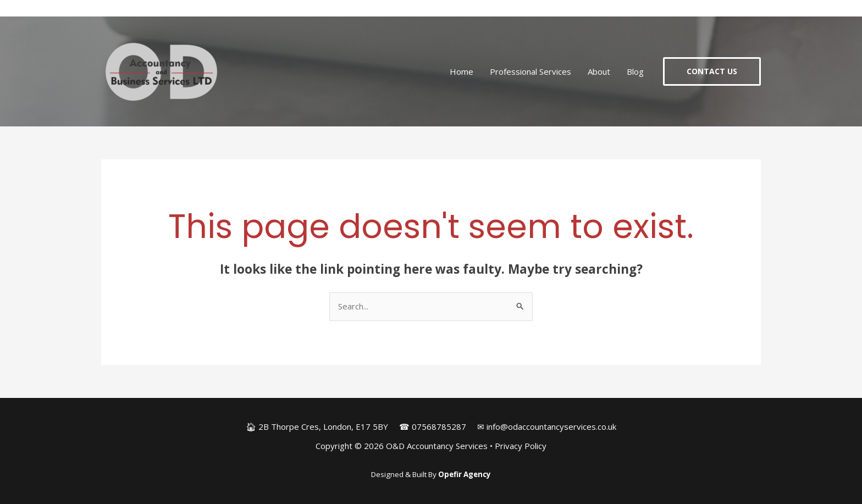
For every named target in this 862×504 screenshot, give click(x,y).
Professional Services (531, 71)
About (599, 71)
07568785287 (439, 427)
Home (462, 71)
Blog (635, 71)
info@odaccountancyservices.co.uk (551, 427)
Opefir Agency (465, 474)
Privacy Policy (521, 446)
